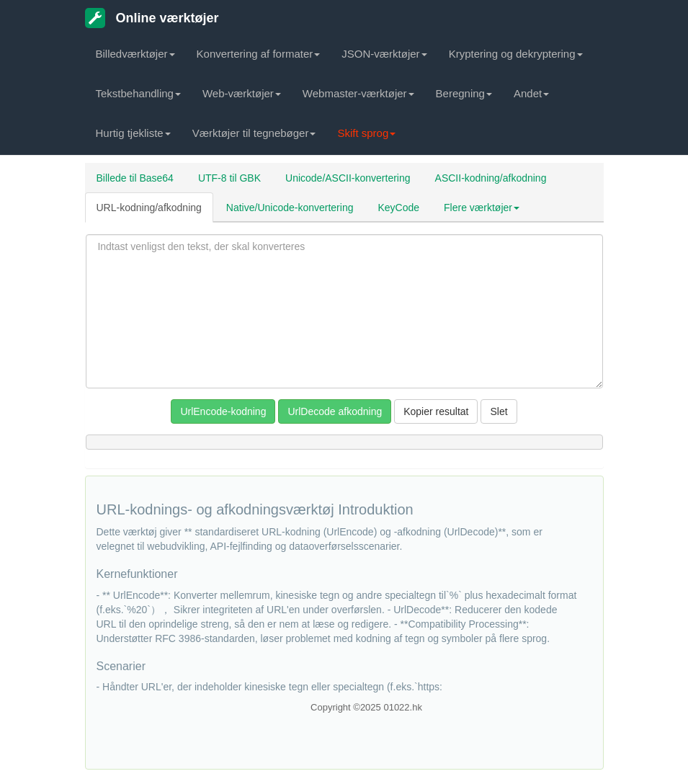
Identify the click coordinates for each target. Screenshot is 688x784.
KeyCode (398, 208)
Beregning (464, 93)
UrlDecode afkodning (335, 411)
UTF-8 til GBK (229, 178)
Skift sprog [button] (366, 133)
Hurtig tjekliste (133, 133)
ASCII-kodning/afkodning (491, 178)
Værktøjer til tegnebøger (254, 133)
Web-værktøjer (242, 93)
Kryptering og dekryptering (516, 54)
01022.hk (403, 707)
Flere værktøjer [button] (482, 208)
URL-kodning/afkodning (149, 208)
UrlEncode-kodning (223, 411)
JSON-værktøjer (384, 54)
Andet (531, 93)
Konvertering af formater (259, 54)
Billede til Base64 (135, 178)
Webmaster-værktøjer (358, 93)
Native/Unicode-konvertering (290, 208)
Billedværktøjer (135, 54)
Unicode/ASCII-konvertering (348, 178)
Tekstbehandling (138, 93)
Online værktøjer (152, 18)
